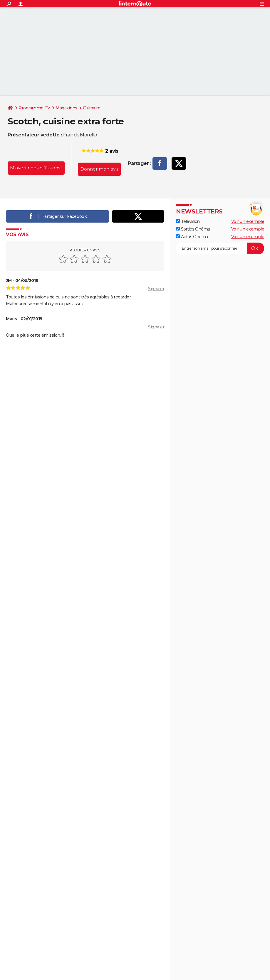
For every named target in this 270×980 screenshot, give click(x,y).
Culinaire (92, 108)
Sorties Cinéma (193, 229)
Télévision (188, 221)
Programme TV (34, 108)
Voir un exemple (248, 221)
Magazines (66, 108)
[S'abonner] (220, 248)
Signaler (156, 289)
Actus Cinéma (192, 237)
